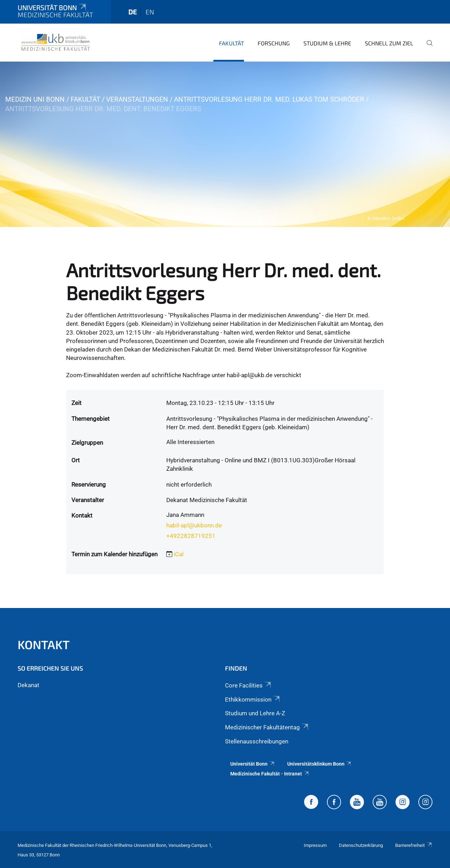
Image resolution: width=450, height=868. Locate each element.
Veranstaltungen (137, 99)
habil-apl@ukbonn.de (194, 525)
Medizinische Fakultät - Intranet (270, 774)
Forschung (274, 43)
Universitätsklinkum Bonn (320, 764)
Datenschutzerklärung (361, 845)
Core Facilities (249, 685)
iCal (179, 554)
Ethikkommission (253, 699)
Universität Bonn (52, 8)
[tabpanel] (225, 144)
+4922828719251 (191, 536)
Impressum (315, 845)
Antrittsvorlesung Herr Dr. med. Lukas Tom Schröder (269, 99)
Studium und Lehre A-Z (255, 713)
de (133, 12)
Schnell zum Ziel (389, 43)
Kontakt (44, 644)
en (150, 12)
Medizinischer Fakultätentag (267, 727)
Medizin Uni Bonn (35, 99)
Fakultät (232, 43)
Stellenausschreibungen (257, 741)
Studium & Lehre (327, 43)
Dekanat (28, 685)
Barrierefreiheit (414, 845)
